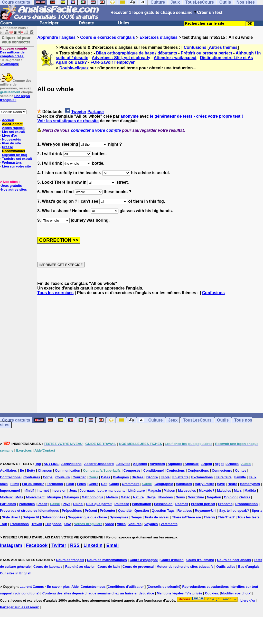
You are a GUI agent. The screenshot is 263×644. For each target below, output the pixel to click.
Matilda (250, 491)
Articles (232, 464)
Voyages (151, 524)
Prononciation (246, 504)
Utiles (124, 23)
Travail (37, 524)
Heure (232, 484)
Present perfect (203, 504)
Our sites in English (16, 573)
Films (15, 484)
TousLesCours (197, 420)
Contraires (32, 477)
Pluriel (78, 504)
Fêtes (81, 484)
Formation (55, 484)
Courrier (79, 477)
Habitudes (184, 484)
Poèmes (182, 504)
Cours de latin (109, 567)
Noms (180, 497)
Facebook (37, 545)
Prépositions (72, 511)
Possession (163, 504)
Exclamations (202, 477)
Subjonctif (31, 517)
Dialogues (121, 477)
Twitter (59, 545)
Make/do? (206, 491)
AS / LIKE (51, 464)
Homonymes (250, 484)
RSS (75, 545)
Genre (93, 484)
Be (22, 470)
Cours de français (70, 560)
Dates (105, 477)
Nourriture (196, 497)
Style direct (11, 517)
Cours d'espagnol (144, 560)
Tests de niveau (157, 517)
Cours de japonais (48, 567)
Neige (151, 497)
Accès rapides (13, 128)
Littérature (136, 491)
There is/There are (186, 517)
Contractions (10, 477)
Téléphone (53, 524)
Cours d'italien (172, 560)
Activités (123, 464)
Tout (3, 524)
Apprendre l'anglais (56, 37)
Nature (138, 497)
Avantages (9, 64)
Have (221, 484)
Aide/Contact (12, 124)
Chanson (45, 470)
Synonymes (119, 517)
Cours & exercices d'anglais (107, 37)
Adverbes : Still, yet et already (121, 58)
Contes (241, 470)
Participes (8, 504)
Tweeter (79, 112)
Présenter (108, 511)
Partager (96, 112)
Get (104, 484)
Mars (238, 491)
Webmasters (12, 162)
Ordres (245, 497)
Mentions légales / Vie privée (180, 593)
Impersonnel (10, 491)
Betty (31, 470)
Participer (49, 23)
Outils (223, 420)
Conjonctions (198, 470)
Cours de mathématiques (107, 560)
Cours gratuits (16, 420)
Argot (219, 464)
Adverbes (157, 464)
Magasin (154, 491)
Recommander (14, 151)
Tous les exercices (55, 293)
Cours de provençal (138, 567)
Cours (6, 23)
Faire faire (223, 477)
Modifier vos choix (236, 593)
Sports (257, 511)
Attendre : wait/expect (175, 58)
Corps (48, 477)
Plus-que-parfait (99, 504)
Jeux (173, 420)
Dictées (138, 477)
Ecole (165, 477)
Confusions (195, 47)
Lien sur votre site (16, 166)
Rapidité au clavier (80, 567)
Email (112, 545)
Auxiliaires (8, 470)
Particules (27, 504)
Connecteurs (222, 470)
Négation (214, 497)
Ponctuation (141, 504)
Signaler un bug (15, 155)
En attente (180, 477)
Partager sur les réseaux (19, 607)
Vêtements (169, 524)
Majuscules (187, 491)
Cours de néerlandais (234, 560)
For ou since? (33, 484)
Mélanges (71, 497)
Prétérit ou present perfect (206, 53)
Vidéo (110, 524)
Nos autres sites (14, 189)
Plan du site (11, 143)
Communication (68, 470)
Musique (54, 497)
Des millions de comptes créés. (13, 52)
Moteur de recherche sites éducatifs (185, 567)
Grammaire (131, 484)
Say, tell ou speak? (234, 511)
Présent (91, 511)
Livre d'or (10, 136)
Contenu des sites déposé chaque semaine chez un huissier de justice (98, 593)
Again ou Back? (71, 62)
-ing (38, 464)
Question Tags (163, 511)
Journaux (87, 491)
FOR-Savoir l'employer (112, 62)
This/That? (226, 517)
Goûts (114, 484)
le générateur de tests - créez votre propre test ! (196, 116)
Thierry (209, 517)
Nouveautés (12, 139)
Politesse (122, 504)
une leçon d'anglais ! (15, 98)
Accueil (8, 120)
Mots (19, 497)
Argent (207, 464)
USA (68, 524)
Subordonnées (54, 517)
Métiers (112, 497)
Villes (121, 524)
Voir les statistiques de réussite (68, 121)
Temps (137, 517)
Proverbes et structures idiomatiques (30, 511)
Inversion (59, 491)
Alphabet (175, 464)
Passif (42, 504)
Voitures (135, 524)
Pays (67, 504)
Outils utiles (226, 567)
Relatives (185, 511)
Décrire (152, 477)
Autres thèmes (223, 47)
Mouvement (35, 497)
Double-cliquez (74, 68)
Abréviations (72, 464)
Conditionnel (153, 470)
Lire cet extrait (13, 132)
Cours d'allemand (200, 560)
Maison (170, 491)
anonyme (129, 116)
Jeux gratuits (11, 186)
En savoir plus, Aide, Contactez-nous (76, 587)
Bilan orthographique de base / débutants (137, 53)
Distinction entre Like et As (227, 58)
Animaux (192, 464)
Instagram (11, 545)
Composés (132, 470)
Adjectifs (140, 464)
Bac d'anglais (249, 567)
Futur (70, 484)
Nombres (166, 497)
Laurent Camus (32, 587)
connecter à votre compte (96, 130)
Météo (126, 497)
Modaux (6, 497)
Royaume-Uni (206, 511)
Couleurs (62, 477)
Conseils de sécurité (164, 587)
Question (142, 511)
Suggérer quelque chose (88, 517)
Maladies (224, 491)
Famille (240, 477)
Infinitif (28, 491)
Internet (43, 491)
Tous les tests (249, 517)
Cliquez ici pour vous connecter (16, 40)
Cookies (212, 593)
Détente (86, 23)
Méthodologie (93, 497)
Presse (8, 147)
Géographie (164, 484)
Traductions (19, 524)
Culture (155, 420)
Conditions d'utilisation (126, 587)
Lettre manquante (112, 491)
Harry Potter (204, 484)
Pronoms (225, 504)
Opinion (230, 497)
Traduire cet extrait (17, 159)
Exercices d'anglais (158, 37)
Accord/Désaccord (99, 464)
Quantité (125, 511)
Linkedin (93, 545)
